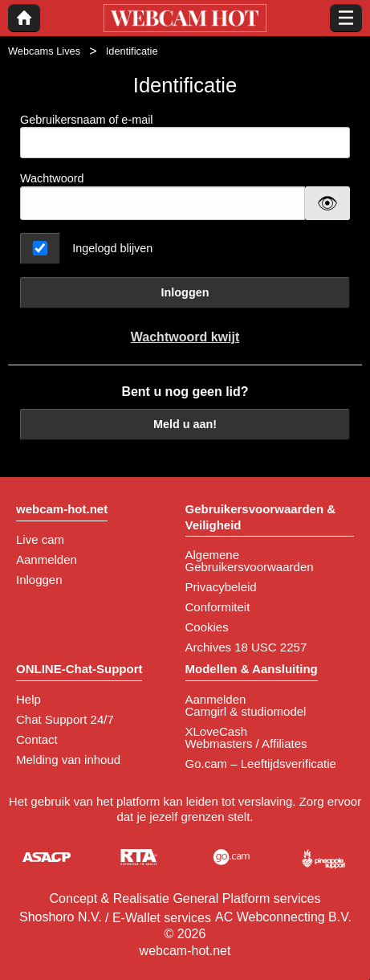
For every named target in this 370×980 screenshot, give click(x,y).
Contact (37, 739)
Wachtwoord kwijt (185, 337)
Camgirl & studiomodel (246, 711)
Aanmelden (47, 559)
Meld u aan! (185, 424)
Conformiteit (218, 607)
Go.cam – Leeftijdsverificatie (261, 764)
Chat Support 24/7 (65, 719)
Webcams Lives (44, 51)
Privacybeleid (221, 587)
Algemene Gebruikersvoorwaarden (250, 561)
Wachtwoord (52, 178)
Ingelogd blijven (112, 248)
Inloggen (185, 292)
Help (28, 699)
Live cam (40, 539)
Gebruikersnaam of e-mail (185, 136)
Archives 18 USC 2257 (246, 647)
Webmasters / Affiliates (246, 743)
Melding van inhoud (68, 759)
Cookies (207, 627)
